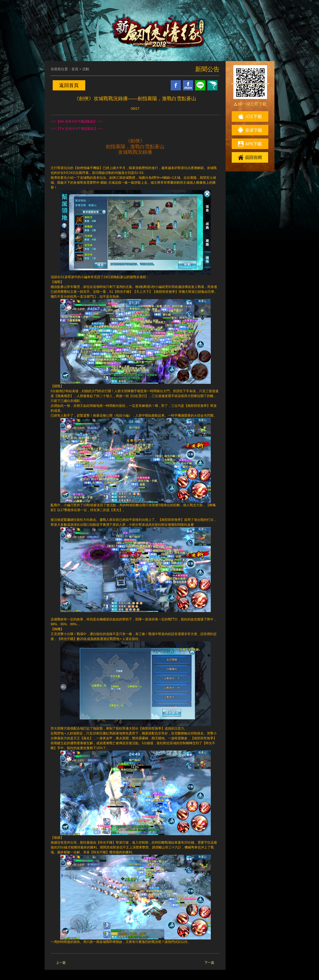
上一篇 (61, 963)
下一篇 (209, 963)
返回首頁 (69, 85)
